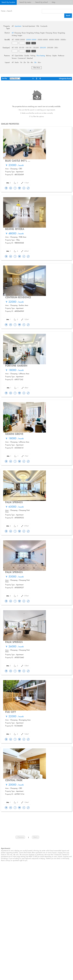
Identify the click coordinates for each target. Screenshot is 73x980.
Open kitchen (19, 56)
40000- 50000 (54, 40)
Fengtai (42, 33)
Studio (17, 63)
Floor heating (41, 56)
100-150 (28, 48)
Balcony (49, 56)
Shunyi (24, 33)
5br (35, 63)
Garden (27, 56)
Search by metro (25, 2)
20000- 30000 (31, 40)
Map (54, 2)
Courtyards (44, 26)
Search (10, 11)
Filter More (37, 68)
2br (25, 63)
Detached (30, 58)
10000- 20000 (20, 40)
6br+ (39, 63)
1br (21, 63)
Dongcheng (30, 33)
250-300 (50, 48)
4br (32, 63)
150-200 (36, 48)
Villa (38, 26)
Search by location (8, 2)
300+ (56, 48)
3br (28, 63)
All (13, 26)
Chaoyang (17, 33)
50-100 (22, 48)
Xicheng (37, 33)
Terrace (14, 58)
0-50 (16, 48)
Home (3, 11)
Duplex (55, 56)
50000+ (63, 40)
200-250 (43, 48)
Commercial (22, 58)
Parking (33, 56)
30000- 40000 (43, 40)
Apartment (18, 26)
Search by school (41, 2)
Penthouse (61, 56)
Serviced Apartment (29, 26)
